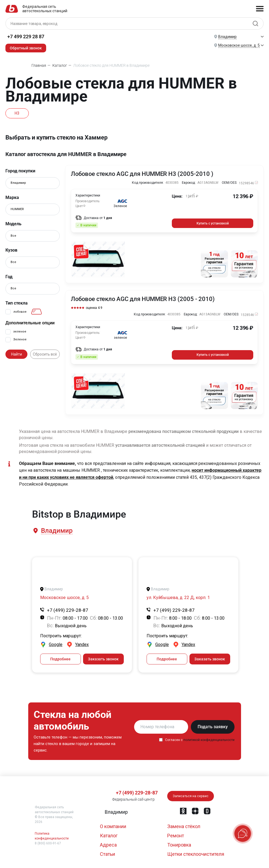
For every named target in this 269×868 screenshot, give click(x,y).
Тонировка (179, 843)
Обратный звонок (26, 48)
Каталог (109, 834)
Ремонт (176, 834)
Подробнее (60, 657)
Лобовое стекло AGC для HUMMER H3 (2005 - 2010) (143, 299)
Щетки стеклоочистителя (196, 852)
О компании (113, 825)
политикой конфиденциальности (209, 738)
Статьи (107, 852)
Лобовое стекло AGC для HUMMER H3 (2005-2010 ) (142, 174)
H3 (18, 113)
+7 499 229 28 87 (26, 37)
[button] (56, 529)
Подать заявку (213, 725)
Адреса (108, 843)
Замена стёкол (184, 825)
